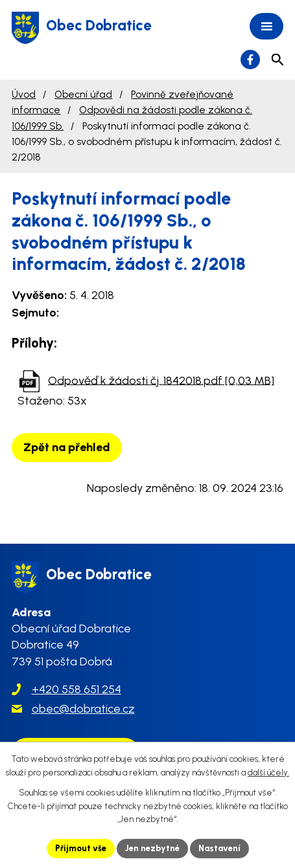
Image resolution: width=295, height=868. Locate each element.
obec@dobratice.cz (83, 709)
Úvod (24, 94)
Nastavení (219, 848)
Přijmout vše (81, 848)
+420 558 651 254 (77, 689)
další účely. (268, 773)
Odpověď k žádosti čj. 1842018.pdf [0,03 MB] (161, 380)
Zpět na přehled (67, 447)
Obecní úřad (83, 94)
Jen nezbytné (152, 848)
